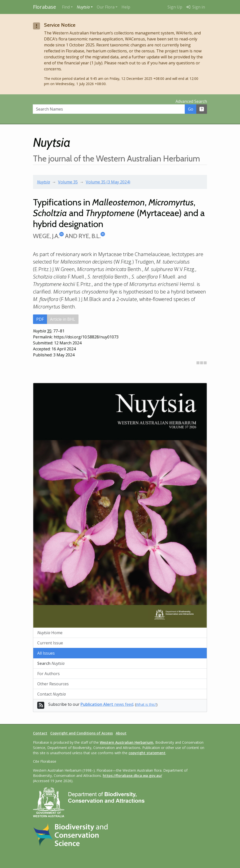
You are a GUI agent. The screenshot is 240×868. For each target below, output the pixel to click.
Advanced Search (191, 101)
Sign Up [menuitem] (175, 7)
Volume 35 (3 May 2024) (108, 182)
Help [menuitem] (126, 7)
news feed (107, 704)
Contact (51, 694)
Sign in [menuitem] (196, 7)
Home (50, 633)
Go (191, 109)
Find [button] (66, 7)
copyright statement (147, 753)
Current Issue (50, 643)
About (121, 733)
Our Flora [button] (106, 7)
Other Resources (53, 684)
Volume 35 (68, 182)
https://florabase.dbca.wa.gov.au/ (132, 776)
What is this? (146, 704)
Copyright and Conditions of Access (81, 733)
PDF (40, 319)
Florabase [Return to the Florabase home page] (44, 7)
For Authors (48, 674)
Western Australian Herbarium (126, 742)
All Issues (46, 653)
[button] (85, 7)
